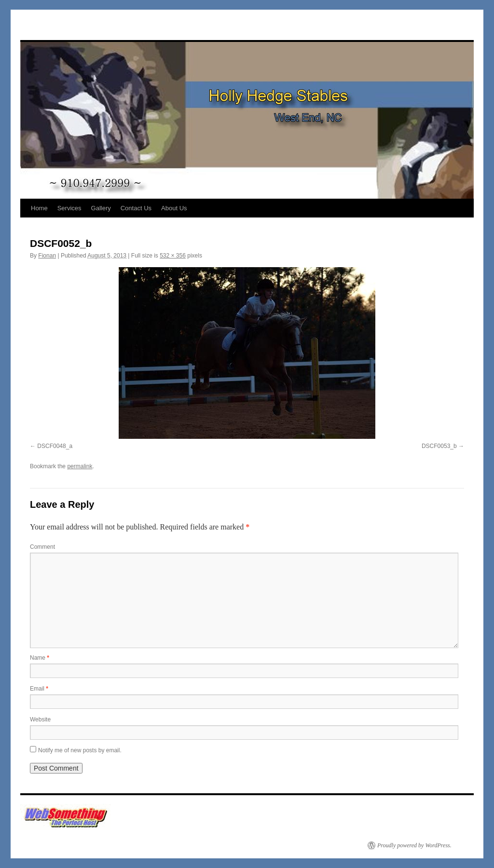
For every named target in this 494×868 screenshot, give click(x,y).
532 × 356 (173, 256)
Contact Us (136, 208)
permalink (80, 466)
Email (39, 689)
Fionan (47, 256)
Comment (42, 547)
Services (69, 208)
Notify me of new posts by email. (80, 750)
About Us (174, 208)
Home (39, 208)
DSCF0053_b (439, 446)
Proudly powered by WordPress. (414, 845)
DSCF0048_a (55, 446)
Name (40, 658)
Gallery (101, 208)
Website (40, 719)
